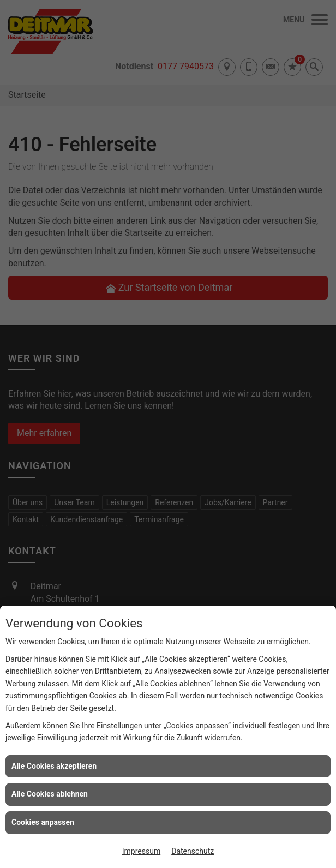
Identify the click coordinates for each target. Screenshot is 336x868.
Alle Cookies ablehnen (50, 794)
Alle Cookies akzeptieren (54, 766)
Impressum (141, 851)
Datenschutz (193, 851)
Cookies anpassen (43, 822)
